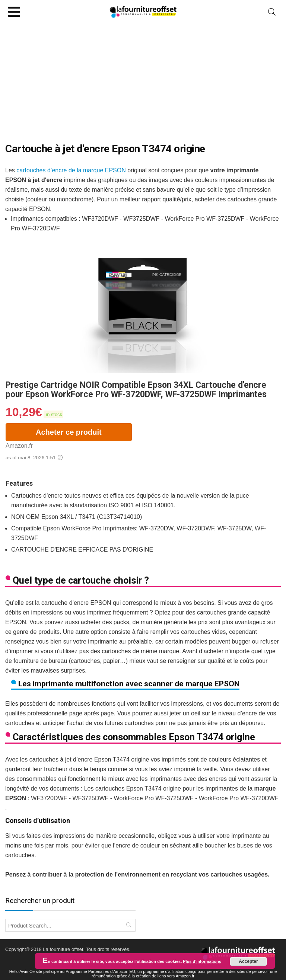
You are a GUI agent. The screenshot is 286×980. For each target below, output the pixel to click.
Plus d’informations (202, 961)
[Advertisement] (143, 79)
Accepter (248, 961)
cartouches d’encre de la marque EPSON (71, 170)
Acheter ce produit (69, 432)
